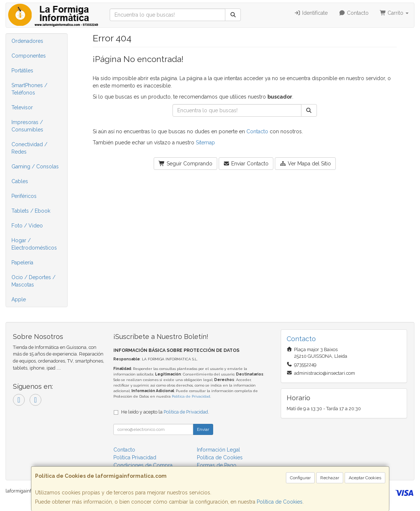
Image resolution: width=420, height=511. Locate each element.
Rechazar (330, 478)
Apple (19, 299)
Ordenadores (27, 41)
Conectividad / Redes (29, 148)
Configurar (300, 478)
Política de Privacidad (191, 396)
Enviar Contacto (246, 164)
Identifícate (311, 13)
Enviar (203, 429)
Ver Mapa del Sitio (305, 164)
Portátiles (22, 71)
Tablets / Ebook (31, 211)
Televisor (22, 107)
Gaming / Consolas (35, 167)
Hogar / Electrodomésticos (34, 244)
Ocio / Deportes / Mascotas (33, 281)
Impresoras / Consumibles (27, 126)
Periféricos (24, 196)
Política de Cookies (280, 502)
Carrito (394, 13)
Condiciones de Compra (143, 465)
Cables (20, 181)
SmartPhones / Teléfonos (29, 89)
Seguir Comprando (185, 164)
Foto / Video (27, 226)
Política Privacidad (135, 457)
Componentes (29, 56)
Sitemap (205, 143)
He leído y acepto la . (165, 412)
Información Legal (218, 450)
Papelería (22, 263)
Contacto (354, 13)
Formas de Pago (217, 465)
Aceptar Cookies (365, 478)
